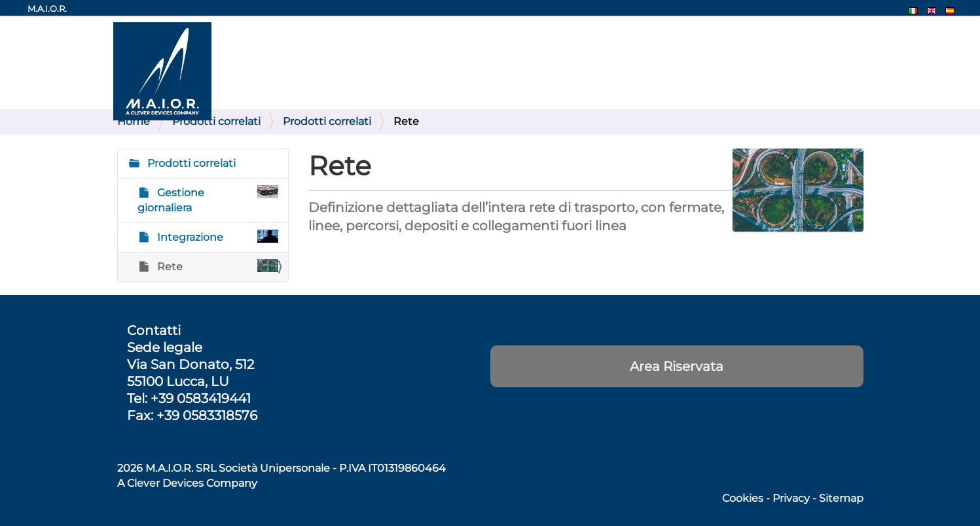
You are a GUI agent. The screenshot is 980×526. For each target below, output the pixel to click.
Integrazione (217, 237)
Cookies (743, 498)
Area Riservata (677, 366)
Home (134, 121)
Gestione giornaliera (208, 200)
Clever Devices (165, 483)
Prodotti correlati (216, 121)
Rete (217, 266)
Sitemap (841, 498)
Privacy (791, 498)
